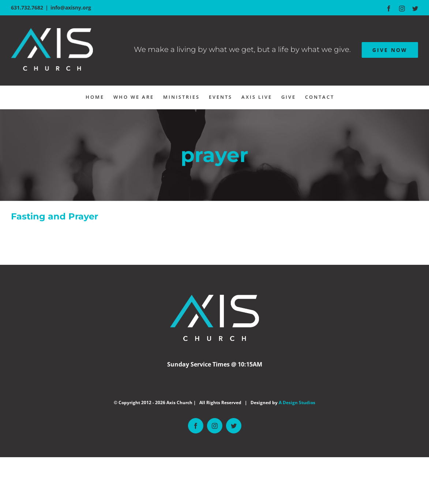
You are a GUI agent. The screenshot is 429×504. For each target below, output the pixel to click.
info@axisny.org (71, 7)
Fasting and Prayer (54, 216)
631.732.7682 (27, 7)
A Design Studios (297, 403)
